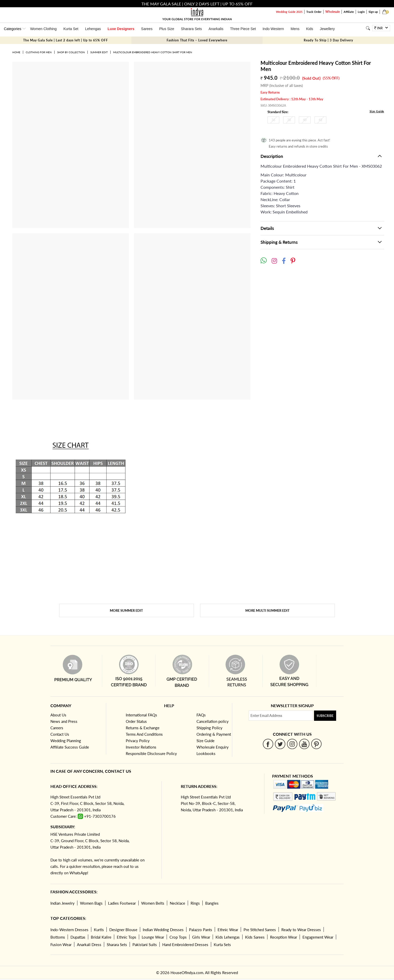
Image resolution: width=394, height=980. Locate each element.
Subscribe (325, 716)
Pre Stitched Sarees (260, 930)
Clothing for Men (39, 52)
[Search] (368, 28)
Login (361, 12)
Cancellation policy (213, 721)
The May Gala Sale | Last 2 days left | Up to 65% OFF (66, 40)
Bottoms (58, 937)
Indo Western (273, 29)
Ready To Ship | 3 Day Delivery (328, 40)
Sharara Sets (191, 29)
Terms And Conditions (144, 734)
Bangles (212, 903)
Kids (310, 29)
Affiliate (349, 12)
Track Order (314, 12)
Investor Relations (141, 747)
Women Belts (153, 903)
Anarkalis (216, 29)
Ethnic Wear (228, 930)
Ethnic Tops (127, 937)
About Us (58, 715)
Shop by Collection (71, 52)
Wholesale (333, 12)
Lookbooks (206, 753)
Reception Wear (284, 937)
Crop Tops (178, 937)
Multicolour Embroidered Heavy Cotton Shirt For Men (153, 52)
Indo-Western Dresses (69, 930)
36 (273, 120)
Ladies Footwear (122, 903)
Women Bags (91, 903)
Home (16, 52)
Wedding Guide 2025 (289, 12)
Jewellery (327, 29)
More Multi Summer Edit (267, 610)
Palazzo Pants (201, 930)
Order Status (136, 721)
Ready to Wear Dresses (301, 930)
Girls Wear (201, 937)
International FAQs (141, 715)
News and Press (64, 721)
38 (289, 120)
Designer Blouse (123, 930)
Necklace (177, 903)
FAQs (201, 715)
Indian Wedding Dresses (163, 930)
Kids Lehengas (228, 937)
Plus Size (167, 29)
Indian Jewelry (62, 903)
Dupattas (78, 937)
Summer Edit (99, 52)
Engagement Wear (318, 937)
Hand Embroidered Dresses (185, 945)
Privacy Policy (138, 741)
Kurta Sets (222, 945)
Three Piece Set (243, 29)
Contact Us (60, 734)
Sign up (373, 12)
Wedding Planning (66, 741)
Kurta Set (71, 29)
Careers (57, 728)
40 (305, 120)
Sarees (147, 29)
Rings (195, 903)
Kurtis (99, 930)
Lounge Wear (153, 937)
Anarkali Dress (89, 945)
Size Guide (377, 111)
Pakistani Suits (145, 945)
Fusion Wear (61, 945)
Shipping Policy (209, 728)
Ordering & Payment (214, 734)
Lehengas (93, 29)
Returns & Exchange (143, 728)
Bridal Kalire (101, 937)
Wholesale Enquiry (213, 747)
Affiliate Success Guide (70, 747)
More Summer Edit (126, 610)
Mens (295, 29)
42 (320, 120)
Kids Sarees (255, 937)
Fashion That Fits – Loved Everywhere (197, 40)
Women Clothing (43, 29)
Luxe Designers (121, 29)
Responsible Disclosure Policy (151, 753)
